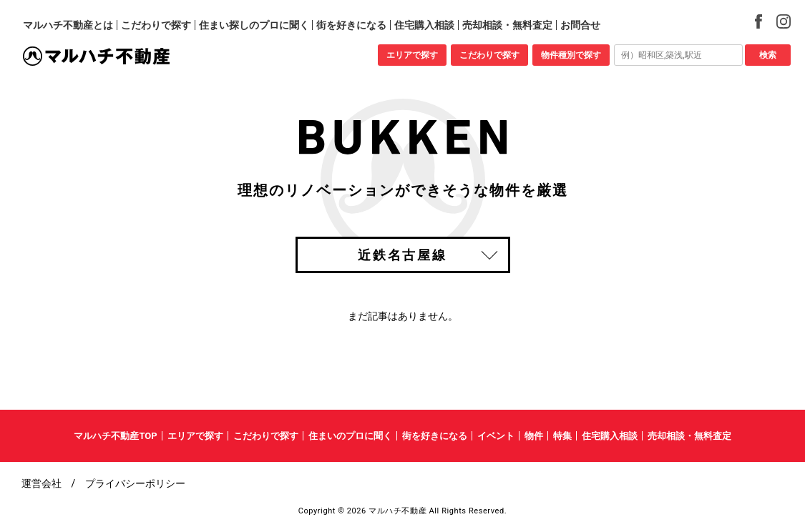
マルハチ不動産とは (68, 25)
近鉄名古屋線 (402, 255)
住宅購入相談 (424, 25)
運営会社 (42, 483)
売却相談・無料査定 (507, 25)
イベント (496, 436)
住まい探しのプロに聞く (254, 25)
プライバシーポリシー (135, 483)
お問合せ (580, 25)
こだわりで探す (489, 55)
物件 (534, 436)
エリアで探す (412, 55)
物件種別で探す (571, 55)
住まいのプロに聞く (350, 436)
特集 (562, 436)
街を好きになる (351, 25)
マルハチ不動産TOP (115, 436)
